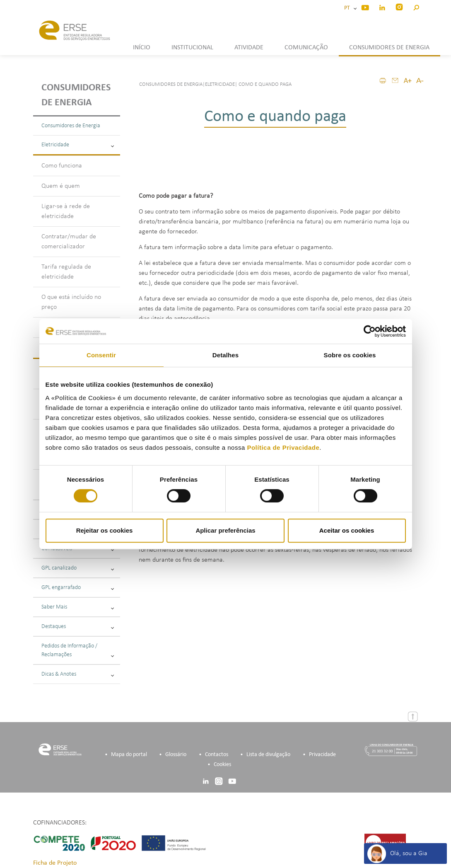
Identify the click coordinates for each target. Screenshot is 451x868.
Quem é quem (61, 186)
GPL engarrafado (78, 588)
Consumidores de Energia (71, 126)
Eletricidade (78, 145)
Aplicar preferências (225, 530)
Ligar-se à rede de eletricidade (66, 211)
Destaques (78, 627)
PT (348, 8)
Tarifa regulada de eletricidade (66, 272)
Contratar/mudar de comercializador (69, 242)
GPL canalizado (78, 568)
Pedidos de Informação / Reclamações (78, 650)
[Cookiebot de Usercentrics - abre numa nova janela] (370, 331)
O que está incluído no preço (71, 302)
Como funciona (62, 166)
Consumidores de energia (76, 95)
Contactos (217, 755)
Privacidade (322, 755)
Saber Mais (78, 607)
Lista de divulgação (268, 755)
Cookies (222, 765)
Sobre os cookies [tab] (350, 355)
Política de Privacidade (283, 447)
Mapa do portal (129, 755)
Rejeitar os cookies (105, 530)
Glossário (176, 755)
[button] (416, 6)
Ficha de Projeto (55, 863)
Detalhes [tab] (225, 355)
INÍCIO (142, 48)
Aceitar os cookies (347, 530)
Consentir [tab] (101, 355)
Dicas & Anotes (78, 674)
